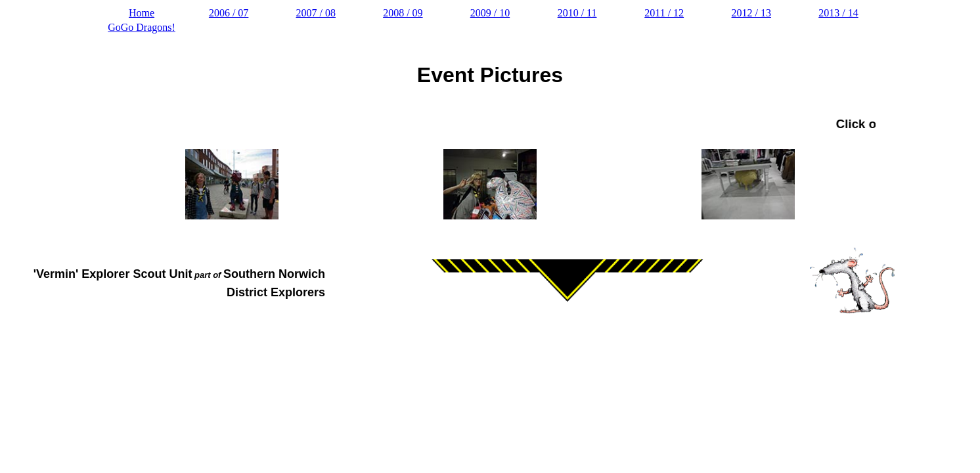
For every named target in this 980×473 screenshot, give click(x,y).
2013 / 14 (838, 13)
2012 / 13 (751, 13)
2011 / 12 (664, 13)
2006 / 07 (229, 13)
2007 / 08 (316, 13)
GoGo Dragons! (142, 27)
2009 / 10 (490, 13)
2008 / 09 (403, 13)
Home (142, 13)
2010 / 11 (577, 13)
